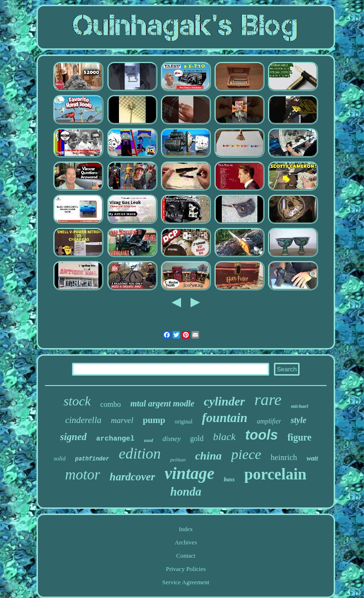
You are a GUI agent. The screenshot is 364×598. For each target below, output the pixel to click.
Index (186, 529)
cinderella (83, 420)
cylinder (224, 401)
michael (300, 406)
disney (172, 439)
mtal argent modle (162, 404)
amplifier (269, 421)
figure (299, 437)
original (184, 422)
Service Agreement (186, 582)
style (298, 420)
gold (197, 438)
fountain (225, 418)
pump (154, 420)
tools (261, 435)
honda (186, 492)
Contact (186, 556)
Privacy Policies (186, 569)
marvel (122, 420)
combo (110, 404)
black (225, 437)
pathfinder (92, 459)
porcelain (275, 474)
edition (140, 453)
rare (268, 400)
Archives (186, 542)
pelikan (178, 460)
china (209, 456)
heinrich (284, 457)
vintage (189, 474)
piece (246, 454)
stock (77, 401)
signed (73, 437)
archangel (115, 439)
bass (229, 479)
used (149, 440)
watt (312, 458)
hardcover (132, 477)
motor (82, 474)
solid (59, 458)
